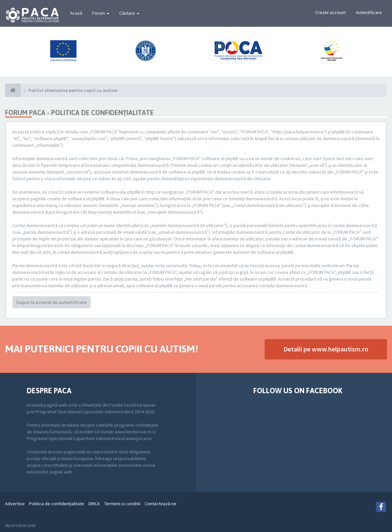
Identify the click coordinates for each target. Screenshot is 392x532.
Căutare (129, 13)
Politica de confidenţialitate (57, 504)
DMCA (94, 504)
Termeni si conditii (122, 504)
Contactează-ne (161, 504)
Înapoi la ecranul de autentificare (51, 302)
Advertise (15, 504)
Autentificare (369, 12)
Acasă (76, 13)
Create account (331, 12)
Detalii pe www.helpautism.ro (326, 349)
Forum (101, 13)
